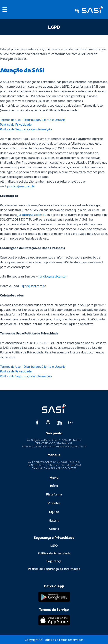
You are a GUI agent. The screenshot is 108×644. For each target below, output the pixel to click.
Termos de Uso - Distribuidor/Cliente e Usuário (33, 120)
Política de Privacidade (16, 124)
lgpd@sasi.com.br (34, 286)
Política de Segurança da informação (26, 129)
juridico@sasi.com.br (21, 186)
